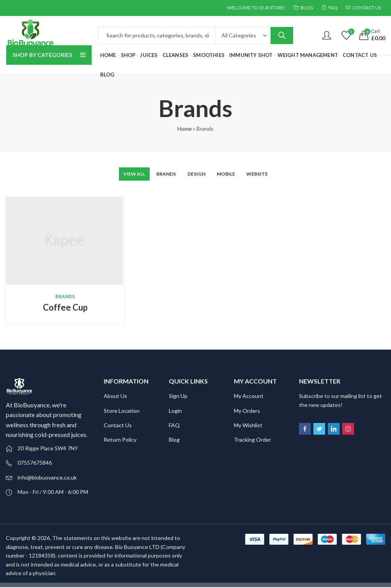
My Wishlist (248, 425)
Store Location (122, 411)
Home (185, 129)
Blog (174, 440)
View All (125, 174)
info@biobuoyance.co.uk (47, 478)
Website (267, 174)
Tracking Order (252, 440)
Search (282, 36)
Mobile (231, 174)
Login (175, 411)
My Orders (247, 411)
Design (197, 174)
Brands (162, 174)
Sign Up (178, 397)
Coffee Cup (65, 308)
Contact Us (118, 425)
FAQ (174, 425)
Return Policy (120, 440)
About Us (115, 397)
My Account (249, 397)
